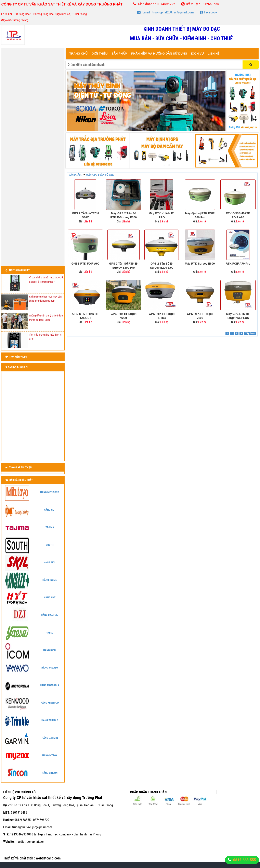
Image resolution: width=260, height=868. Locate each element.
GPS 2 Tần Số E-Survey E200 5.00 (162, 266)
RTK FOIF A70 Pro (238, 264)
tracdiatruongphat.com (30, 842)
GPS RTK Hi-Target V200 (124, 316)
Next (220, 101)
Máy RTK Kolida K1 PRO (162, 215)
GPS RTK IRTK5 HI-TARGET (85, 316)
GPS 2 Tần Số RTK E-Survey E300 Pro (123, 266)
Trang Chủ (78, 53)
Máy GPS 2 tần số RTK (100, 175)
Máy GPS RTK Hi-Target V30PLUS (238, 316)
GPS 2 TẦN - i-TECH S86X (85, 215)
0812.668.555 (245, 860)
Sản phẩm (75, 175)
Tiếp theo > (250, 333)
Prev (72, 101)
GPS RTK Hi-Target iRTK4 (162, 316)
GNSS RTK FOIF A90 (85, 264)
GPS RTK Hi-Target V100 (200, 316)
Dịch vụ (198, 53)
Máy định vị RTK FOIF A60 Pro (200, 215)
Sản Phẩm (119, 53)
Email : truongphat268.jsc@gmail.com (165, 12)
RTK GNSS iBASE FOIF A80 (238, 215)
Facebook (209, 12)
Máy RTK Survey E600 (200, 264)
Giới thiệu (99, 53)
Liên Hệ (213, 53)
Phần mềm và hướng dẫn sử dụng (159, 53)
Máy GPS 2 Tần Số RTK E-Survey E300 (123, 215)
